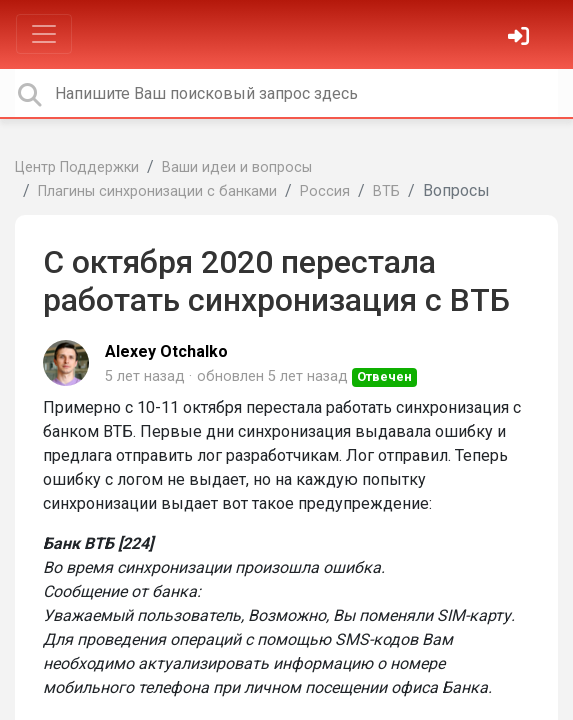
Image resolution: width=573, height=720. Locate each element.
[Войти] (521, 38)
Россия (325, 191)
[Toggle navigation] (44, 34)
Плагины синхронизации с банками (157, 191)
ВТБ (386, 191)
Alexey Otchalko (166, 351)
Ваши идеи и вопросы (237, 167)
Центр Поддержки (77, 167)
